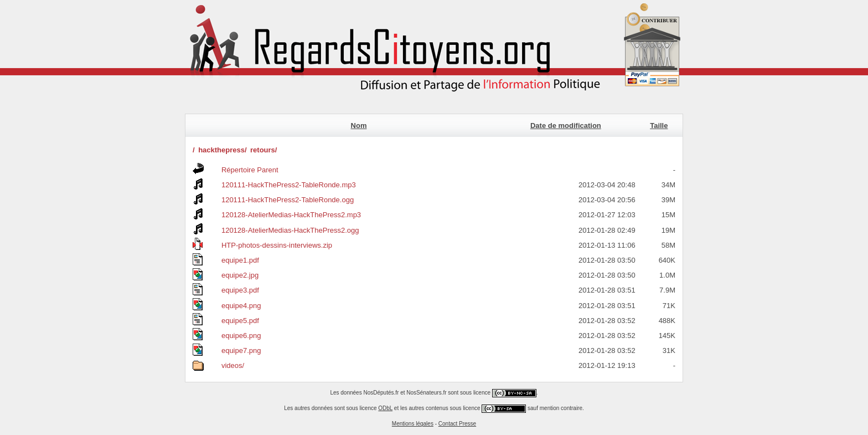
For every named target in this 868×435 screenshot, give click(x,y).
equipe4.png (241, 306)
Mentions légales (413, 424)
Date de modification (566, 126)
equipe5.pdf (240, 321)
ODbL (385, 408)
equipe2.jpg (240, 275)
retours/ (263, 150)
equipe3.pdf (240, 290)
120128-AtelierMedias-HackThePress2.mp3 (291, 215)
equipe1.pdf (240, 260)
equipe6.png (241, 336)
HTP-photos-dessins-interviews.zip (277, 245)
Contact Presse (457, 424)
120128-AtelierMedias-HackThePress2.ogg (290, 230)
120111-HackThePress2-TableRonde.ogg (288, 200)
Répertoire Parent (250, 170)
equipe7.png (241, 350)
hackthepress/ (222, 150)
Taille (659, 126)
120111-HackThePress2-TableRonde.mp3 (289, 185)
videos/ (233, 365)
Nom (359, 126)
